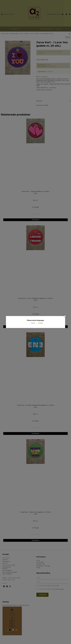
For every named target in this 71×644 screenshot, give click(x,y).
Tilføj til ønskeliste (43, 77)
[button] (67, 37)
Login (58, 29)
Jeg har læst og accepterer (52, 589)
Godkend (42, 595)
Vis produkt (35, 220)
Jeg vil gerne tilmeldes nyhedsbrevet (53, 585)
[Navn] (52, 577)
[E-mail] (52, 582)
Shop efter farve (46, 29)
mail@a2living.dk (11, 580)
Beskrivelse (39, 101)
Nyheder (14, 29)
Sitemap (5, 583)
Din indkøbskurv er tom (55, 14)
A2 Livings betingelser (58, 589)
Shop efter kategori (28, 29)
